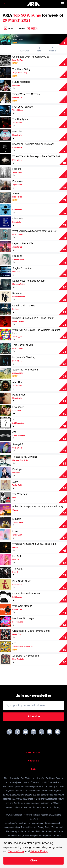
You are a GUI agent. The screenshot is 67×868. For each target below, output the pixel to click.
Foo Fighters (18, 622)
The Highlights (20, 119)
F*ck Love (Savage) (23, 107)
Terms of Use (16, 851)
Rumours (17, 293)
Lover (15, 531)
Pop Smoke (17, 148)
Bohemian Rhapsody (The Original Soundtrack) (38, 507)
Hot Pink (17, 556)
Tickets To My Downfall (25, 457)
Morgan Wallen (18, 284)
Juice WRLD (17, 247)
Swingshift (18, 444)
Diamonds (18, 219)
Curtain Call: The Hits (24, 306)
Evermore (18, 181)
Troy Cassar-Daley (20, 73)
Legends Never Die (23, 243)
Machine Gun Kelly (20, 460)
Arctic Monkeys (19, 435)
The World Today (21, 69)
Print (9, 29)
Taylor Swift (17, 172)
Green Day (17, 634)
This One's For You (23, 345)
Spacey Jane (18, 522)
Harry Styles (17, 135)
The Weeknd (17, 123)
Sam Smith (17, 411)
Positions (17, 256)
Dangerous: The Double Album (29, 281)
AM (14, 432)
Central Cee (17, 609)
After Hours (18, 382)
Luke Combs (18, 235)
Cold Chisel (17, 448)
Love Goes (18, 407)
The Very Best (20, 494)
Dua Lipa (16, 85)
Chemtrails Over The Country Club (31, 57)
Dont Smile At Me (22, 581)
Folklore (17, 169)
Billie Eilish (17, 160)
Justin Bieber (18, 39)
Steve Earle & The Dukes (22, 646)
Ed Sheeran (17, 210)
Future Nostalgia (21, 82)
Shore (16, 194)
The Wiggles (17, 337)
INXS (14, 498)
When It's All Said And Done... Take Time (34, 544)
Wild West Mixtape (22, 606)
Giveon (15, 547)
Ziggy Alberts (18, 373)
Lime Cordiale (18, 659)
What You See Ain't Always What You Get (34, 231)
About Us (33, 761)
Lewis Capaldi (18, 322)
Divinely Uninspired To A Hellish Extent (33, 318)
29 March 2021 (16, 20)
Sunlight (17, 519)
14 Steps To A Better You (26, 656)
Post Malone (17, 361)
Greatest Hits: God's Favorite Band (31, 631)
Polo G (15, 572)
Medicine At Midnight (23, 618)
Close (34, 861)
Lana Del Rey (18, 60)
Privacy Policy (39, 851)
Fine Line (17, 132)
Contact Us (33, 753)
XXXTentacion (18, 423)
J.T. (14, 643)
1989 (15, 482)
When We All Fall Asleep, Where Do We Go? (36, 156)
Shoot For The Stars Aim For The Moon (33, 144)
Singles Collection (22, 268)
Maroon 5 (16, 272)
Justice (16, 36)
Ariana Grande (18, 259)
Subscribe (34, 717)
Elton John (17, 222)
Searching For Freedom (25, 370)
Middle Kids (17, 97)
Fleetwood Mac (19, 297)
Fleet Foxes (17, 197)
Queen (15, 510)
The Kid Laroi (18, 110)
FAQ (34, 769)
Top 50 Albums (27, 15)
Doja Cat (16, 560)
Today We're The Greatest (26, 94)
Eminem (16, 309)
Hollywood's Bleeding (24, 357)
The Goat (17, 569)
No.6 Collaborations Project (27, 594)
